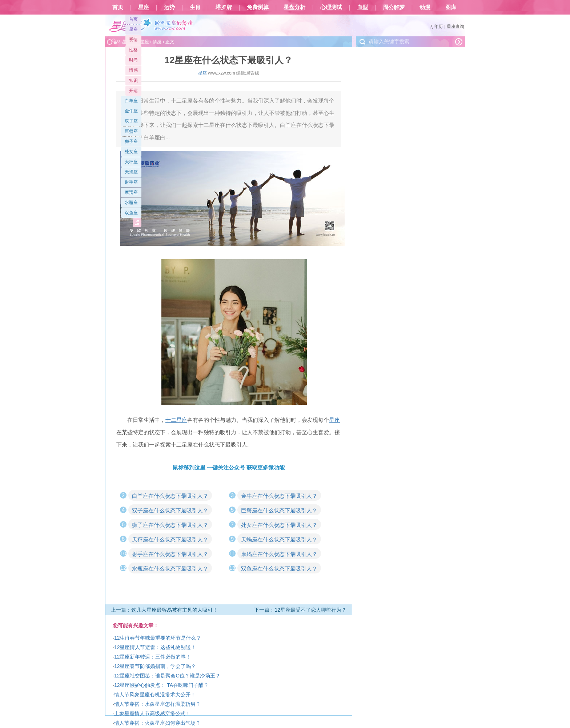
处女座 (131, 152)
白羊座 (131, 101)
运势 (169, 7)
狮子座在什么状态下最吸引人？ (170, 525)
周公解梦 (394, 7)
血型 (362, 7)
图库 (451, 7)
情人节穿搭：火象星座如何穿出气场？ (157, 723)
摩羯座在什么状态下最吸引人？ (279, 554)
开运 (133, 91)
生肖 (195, 7)
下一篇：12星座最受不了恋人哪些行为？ (300, 610)
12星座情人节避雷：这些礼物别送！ (155, 647)
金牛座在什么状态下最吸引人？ (279, 496)
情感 (133, 70)
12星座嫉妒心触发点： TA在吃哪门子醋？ (161, 685)
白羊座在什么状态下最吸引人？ (170, 496)
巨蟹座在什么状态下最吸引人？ (279, 510)
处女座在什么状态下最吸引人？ (279, 525)
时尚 (133, 60)
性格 (133, 50)
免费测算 (258, 7)
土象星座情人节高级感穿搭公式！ (152, 713)
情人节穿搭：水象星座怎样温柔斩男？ (157, 704)
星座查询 (455, 27)
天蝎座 (131, 172)
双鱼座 (131, 213)
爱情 (133, 40)
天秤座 (131, 162)
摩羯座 (131, 192)
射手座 (131, 182)
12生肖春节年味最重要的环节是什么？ (158, 638)
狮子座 (131, 141)
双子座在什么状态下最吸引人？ (170, 510)
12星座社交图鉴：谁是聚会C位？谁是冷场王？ (167, 676)
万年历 (436, 27)
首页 (118, 7)
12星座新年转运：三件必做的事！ (153, 657)
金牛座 (131, 111)
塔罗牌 (224, 7)
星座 (144, 7)
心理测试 (331, 7)
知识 (133, 80)
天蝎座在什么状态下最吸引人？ (279, 539)
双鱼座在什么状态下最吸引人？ (279, 569)
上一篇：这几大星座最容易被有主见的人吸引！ (164, 610)
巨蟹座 (131, 131)
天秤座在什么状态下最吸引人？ (170, 539)
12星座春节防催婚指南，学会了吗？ (155, 666)
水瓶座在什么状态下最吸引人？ (170, 569)
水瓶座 (131, 203)
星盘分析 (294, 7)
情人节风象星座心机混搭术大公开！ (155, 695)
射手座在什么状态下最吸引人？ (170, 554)
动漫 (425, 7)
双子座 (131, 121)
